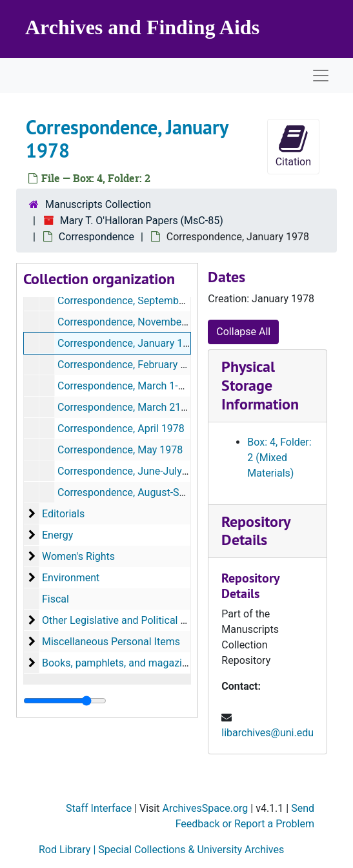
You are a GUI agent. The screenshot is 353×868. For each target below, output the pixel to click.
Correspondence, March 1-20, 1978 (137, 386)
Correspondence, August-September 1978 (153, 492)
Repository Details (256, 531)
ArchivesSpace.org (205, 808)
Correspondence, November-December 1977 (159, 322)
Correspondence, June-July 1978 (133, 471)
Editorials (63, 514)
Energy (57, 535)
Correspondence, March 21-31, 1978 (140, 407)
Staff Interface (100, 808)
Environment (71, 578)
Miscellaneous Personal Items (111, 642)
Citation (293, 146)
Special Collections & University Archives (191, 850)
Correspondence (96, 237)
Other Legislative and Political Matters (129, 620)
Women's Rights (78, 556)
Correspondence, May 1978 (120, 450)
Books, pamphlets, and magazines (120, 663)
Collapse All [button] (243, 332)
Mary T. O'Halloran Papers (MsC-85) (142, 221)
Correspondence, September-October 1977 (155, 301)
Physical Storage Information (260, 385)
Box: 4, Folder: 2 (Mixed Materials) (279, 458)
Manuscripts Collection (98, 204)
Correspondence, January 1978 (129, 343)
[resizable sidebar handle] (65, 701)
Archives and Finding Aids (142, 27)
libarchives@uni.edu (267, 733)
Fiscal (55, 599)
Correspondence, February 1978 (130, 365)
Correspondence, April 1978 (121, 429)
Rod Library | (68, 850)
